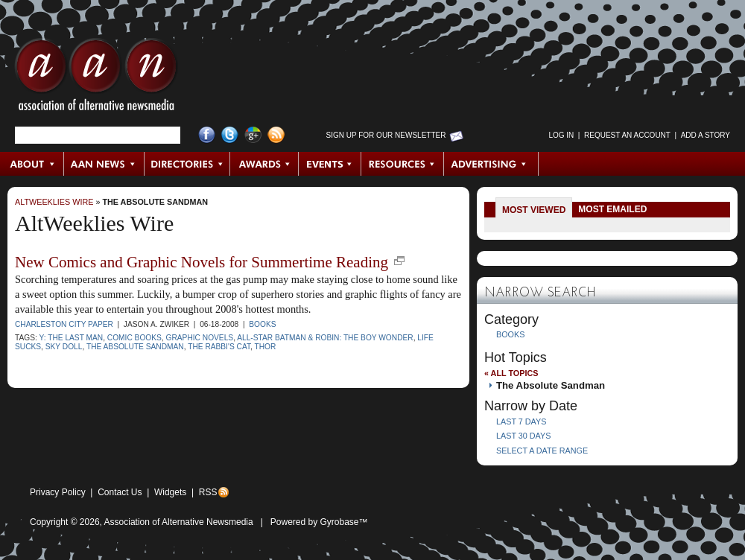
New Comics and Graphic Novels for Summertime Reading (202, 262)
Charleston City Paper (64, 324)
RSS (208, 492)
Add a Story (706, 135)
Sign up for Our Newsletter (386, 135)
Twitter (230, 135)
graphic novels (200, 338)
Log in (561, 135)
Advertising (491, 164)
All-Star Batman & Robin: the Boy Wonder (325, 338)
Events (330, 164)
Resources (403, 164)
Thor (266, 347)
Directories (187, 164)
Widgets (170, 492)
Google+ (253, 135)
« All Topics (511, 373)
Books (262, 324)
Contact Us (120, 492)
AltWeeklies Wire (54, 202)
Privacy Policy (58, 492)
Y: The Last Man (71, 338)
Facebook (207, 135)
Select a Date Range (542, 451)
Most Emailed (612, 209)
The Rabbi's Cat (219, 347)
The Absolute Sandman (155, 202)
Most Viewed (534, 210)
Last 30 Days (523, 436)
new (399, 261)
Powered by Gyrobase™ (319, 522)
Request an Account (627, 135)
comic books (134, 338)
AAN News (105, 164)
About (32, 164)
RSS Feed (276, 135)
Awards (264, 164)
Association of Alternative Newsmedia (179, 522)
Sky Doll (64, 347)
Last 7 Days (521, 421)
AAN (96, 78)
